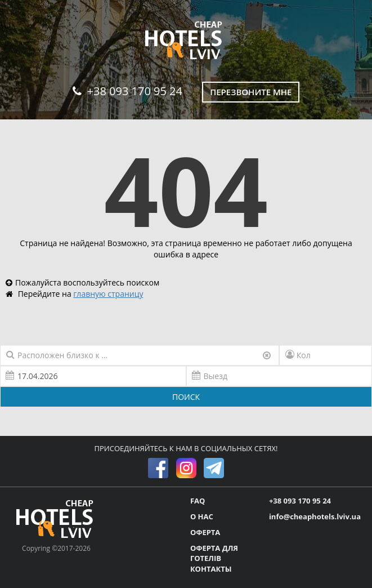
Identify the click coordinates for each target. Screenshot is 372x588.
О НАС (202, 516)
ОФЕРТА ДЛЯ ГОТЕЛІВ (214, 553)
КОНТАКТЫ (211, 569)
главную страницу (108, 294)
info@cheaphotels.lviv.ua (315, 516)
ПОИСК (186, 397)
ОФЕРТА (205, 532)
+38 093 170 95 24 (127, 91)
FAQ (198, 501)
